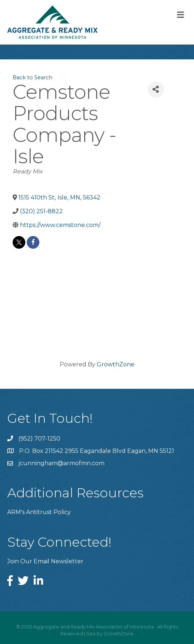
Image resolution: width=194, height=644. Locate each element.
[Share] (156, 90)
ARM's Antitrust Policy (39, 512)
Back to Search (33, 77)
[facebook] (33, 242)
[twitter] (19, 242)
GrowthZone (116, 364)
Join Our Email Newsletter (45, 561)
